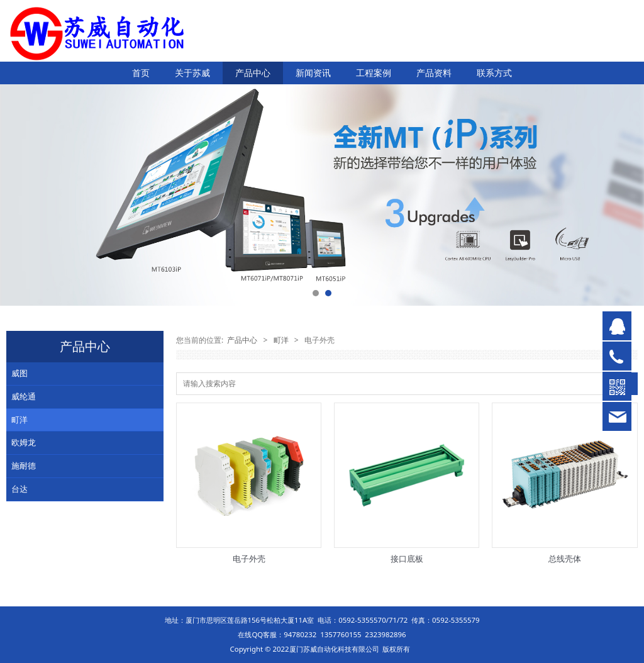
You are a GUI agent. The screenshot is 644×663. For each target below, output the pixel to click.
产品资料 (434, 73)
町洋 (19, 420)
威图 (19, 373)
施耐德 (24, 465)
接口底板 (407, 559)
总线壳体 (565, 559)
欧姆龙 (24, 442)
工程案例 (374, 73)
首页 (141, 73)
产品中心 (253, 73)
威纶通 (24, 396)
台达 (19, 489)
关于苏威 (192, 73)
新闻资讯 (313, 73)
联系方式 (494, 73)
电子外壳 (249, 559)
